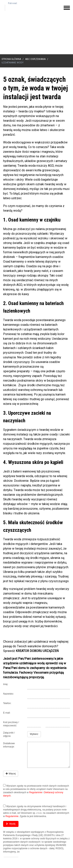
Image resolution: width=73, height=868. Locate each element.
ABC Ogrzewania (35, 59)
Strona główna (11, 59)
